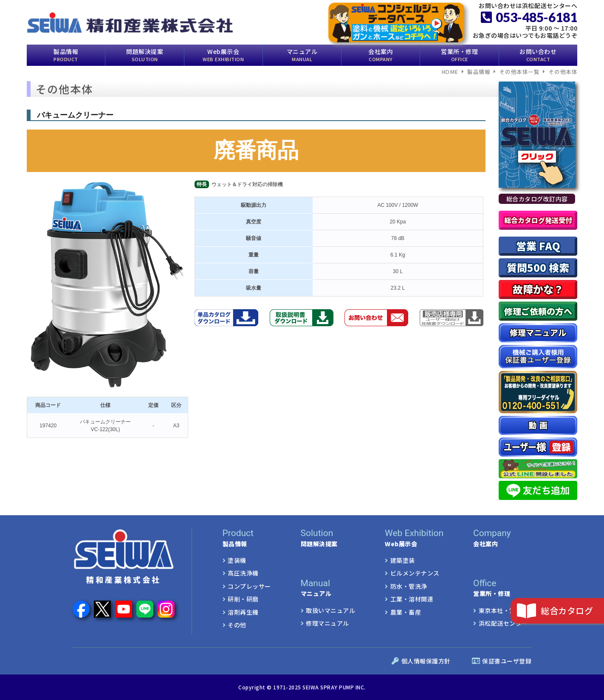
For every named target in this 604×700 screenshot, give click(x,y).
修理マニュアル (327, 623)
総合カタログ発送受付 (538, 220)
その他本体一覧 (520, 72)
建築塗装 (403, 560)
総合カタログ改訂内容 (537, 199)
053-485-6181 (529, 17)
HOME (450, 72)
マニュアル (302, 55)
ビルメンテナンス (415, 573)
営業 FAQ (538, 246)
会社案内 (381, 55)
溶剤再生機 (243, 612)
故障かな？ (538, 289)
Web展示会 (223, 55)
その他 (237, 625)
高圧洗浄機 (243, 573)
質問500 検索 (538, 267)
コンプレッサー (249, 586)
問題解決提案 (145, 55)
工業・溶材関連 (412, 599)
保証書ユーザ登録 (502, 661)
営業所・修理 (459, 55)
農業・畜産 (406, 612)
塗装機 (237, 560)
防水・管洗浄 (409, 586)
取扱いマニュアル (330, 610)
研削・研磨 (243, 599)
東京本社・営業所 (503, 610)
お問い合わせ (538, 55)
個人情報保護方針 (421, 661)
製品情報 (66, 55)
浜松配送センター (503, 623)
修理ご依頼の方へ (538, 311)
